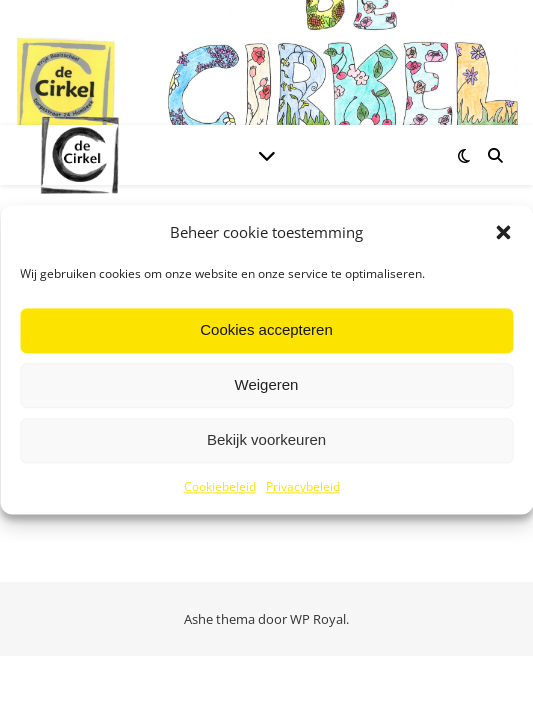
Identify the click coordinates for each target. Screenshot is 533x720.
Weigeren (267, 385)
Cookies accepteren (266, 330)
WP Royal (318, 619)
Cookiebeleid (220, 486)
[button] (503, 233)
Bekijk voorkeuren (266, 440)
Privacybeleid (303, 486)
